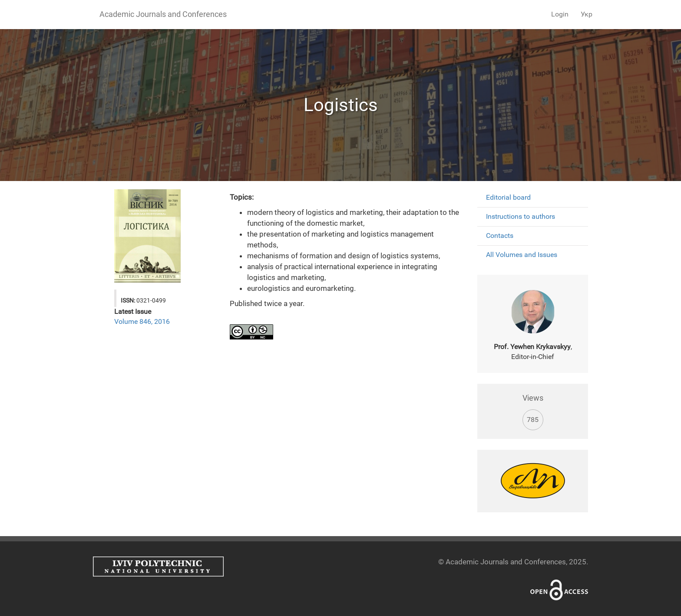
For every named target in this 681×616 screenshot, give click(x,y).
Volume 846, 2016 (142, 321)
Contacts (500, 236)
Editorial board (508, 197)
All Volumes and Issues (522, 255)
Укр (587, 14)
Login (560, 14)
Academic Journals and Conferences (163, 14)
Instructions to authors (521, 216)
